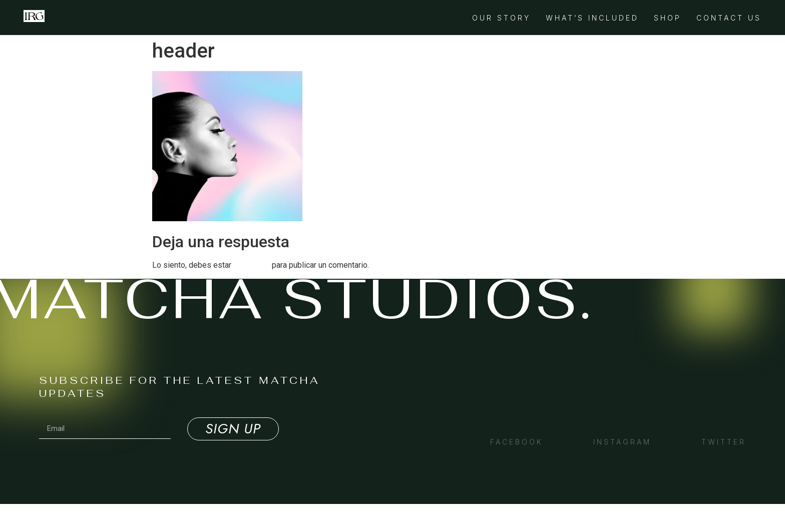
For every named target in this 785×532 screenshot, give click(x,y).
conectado (252, 265)
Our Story (501, 18)
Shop (668, 18)
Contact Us (729, 18)
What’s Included (592, 18)
